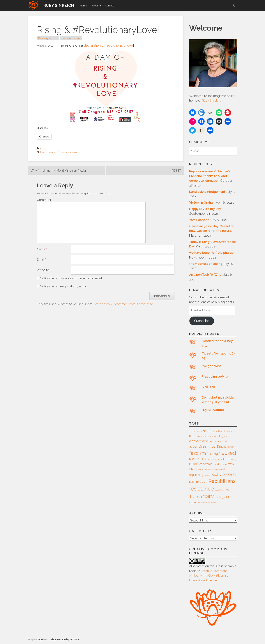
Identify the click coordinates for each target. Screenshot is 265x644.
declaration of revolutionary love (112, 45)
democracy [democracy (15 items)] (198, 441)
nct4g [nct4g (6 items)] (198, 470)
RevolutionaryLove (68, 152)
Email (41, 256)
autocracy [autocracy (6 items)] (212, 432)
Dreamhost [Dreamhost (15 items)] (208, 447)
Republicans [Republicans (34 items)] (222, 482)
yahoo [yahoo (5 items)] (214, 503)
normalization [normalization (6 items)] (221, 470)
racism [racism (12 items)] (194, 482)
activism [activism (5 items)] (198, 432)
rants (43, 149)
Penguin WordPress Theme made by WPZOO (53, 640)
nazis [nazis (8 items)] (230, 465)
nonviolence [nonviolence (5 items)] (207, 470)
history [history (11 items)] (194, 460)
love (43, 152)
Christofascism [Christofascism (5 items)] (208, 437)
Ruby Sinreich (59, 6)
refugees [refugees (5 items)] (204, 483)
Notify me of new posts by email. (63, 283)
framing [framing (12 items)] (212, 454)
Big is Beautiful (213, 411)
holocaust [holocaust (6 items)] (205, 460)
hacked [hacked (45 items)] (227, 453)
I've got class (212, 366)
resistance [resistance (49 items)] (202, 489)
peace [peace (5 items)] (207, 476)
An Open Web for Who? (207, 275)
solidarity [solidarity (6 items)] (219, 490)
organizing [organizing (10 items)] (196, 475)
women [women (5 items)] (206, 503)
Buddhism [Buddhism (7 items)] (195, 437)
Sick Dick (209, 388)
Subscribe (202, 321)
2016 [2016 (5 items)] (191, 432)
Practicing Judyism (216, 377)
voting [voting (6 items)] (220, 498)
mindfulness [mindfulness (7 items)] (220, 465)
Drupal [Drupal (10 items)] (221, 447)
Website (43, 266)
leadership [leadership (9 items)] (205, 465)
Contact (109, 6)
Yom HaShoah (200, 220)
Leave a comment (71, 38)
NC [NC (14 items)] (192, 469)
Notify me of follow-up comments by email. (71, 275)
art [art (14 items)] (204, 432)
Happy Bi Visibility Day (206, 209)
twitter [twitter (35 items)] (209, 497)
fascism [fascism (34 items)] (198, 454)
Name (42, 245)
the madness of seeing (206, 264)
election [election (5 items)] (230, 447)
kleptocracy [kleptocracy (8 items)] (230, 460)
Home (83, 6)
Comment (45, 200)
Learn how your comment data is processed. (126, 301)
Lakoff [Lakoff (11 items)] (194, 464)
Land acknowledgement (208, 192)
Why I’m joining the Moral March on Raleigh (61, 171)
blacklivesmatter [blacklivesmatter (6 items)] (227, 432)
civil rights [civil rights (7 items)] (221, 437)
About (96, 6)
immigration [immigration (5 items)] (217, 460)
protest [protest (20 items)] (229, 475)
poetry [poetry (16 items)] (216, 475)
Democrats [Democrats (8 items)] (215, 442)
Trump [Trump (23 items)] (196, 497)
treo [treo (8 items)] (227, 490)
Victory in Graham (203, 203)
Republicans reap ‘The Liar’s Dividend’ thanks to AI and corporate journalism (210, 176)
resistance (51, 152)
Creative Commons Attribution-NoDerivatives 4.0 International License (210, 576)
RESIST (175, 171)
